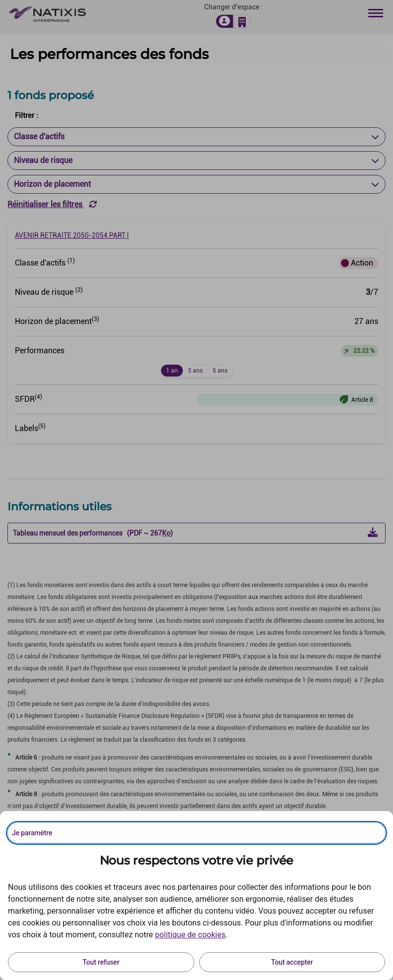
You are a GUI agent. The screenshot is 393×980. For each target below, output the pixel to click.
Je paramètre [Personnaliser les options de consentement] (32, 833)
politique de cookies (190, 935)
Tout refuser (101, 962)
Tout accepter (292, 962)
